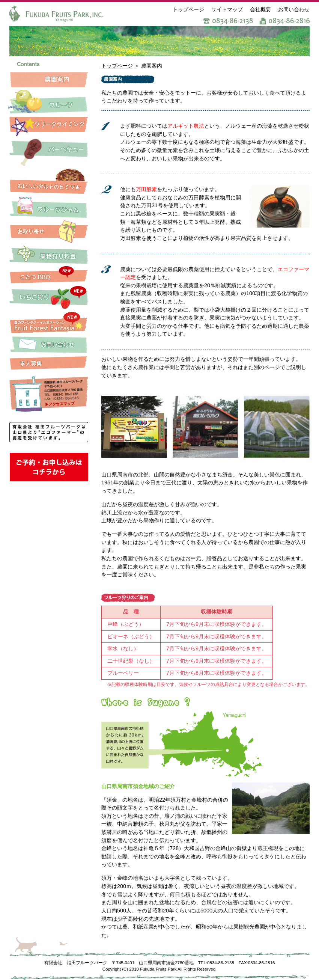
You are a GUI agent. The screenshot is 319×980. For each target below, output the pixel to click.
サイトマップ (227, 9)
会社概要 (260, 9)
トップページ (188, 9)
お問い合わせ (294, 9)
